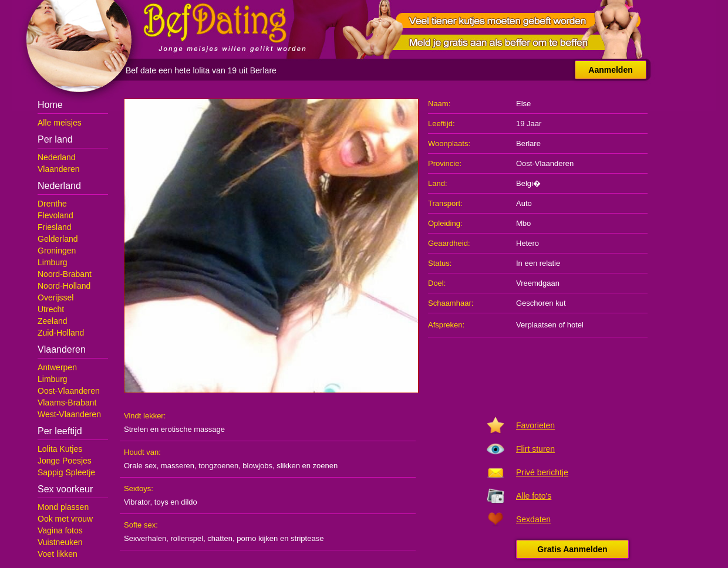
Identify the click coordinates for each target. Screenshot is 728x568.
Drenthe (52, 204)
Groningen (57, 251)
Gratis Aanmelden (572, 549)
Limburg (53, 262)
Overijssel (55, 297)
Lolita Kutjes (60, 449)
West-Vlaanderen (69, 414)
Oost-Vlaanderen (69, 391)
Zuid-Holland (61, 333)
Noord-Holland (64, 286)
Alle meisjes (60, 123)
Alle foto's (534, 496)
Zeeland (53, 321)
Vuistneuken (60, 542)
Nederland (57, 157)
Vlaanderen (59, 169)
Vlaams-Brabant (67, 403)
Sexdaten (533, 519)
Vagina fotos (60, 530)
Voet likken (58, 554)
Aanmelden (610, 70)
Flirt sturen (535, 449)
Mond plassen (63, 507)
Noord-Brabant (65, 274)
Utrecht (51, 309)
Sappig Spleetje (66, 472)
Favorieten (535, 425)
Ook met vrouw (65, 519)
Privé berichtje (542, 472)
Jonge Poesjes (65, 461)
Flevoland (55, 215)
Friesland (55, 227)
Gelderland (58, 239)
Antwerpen (57, 367)
